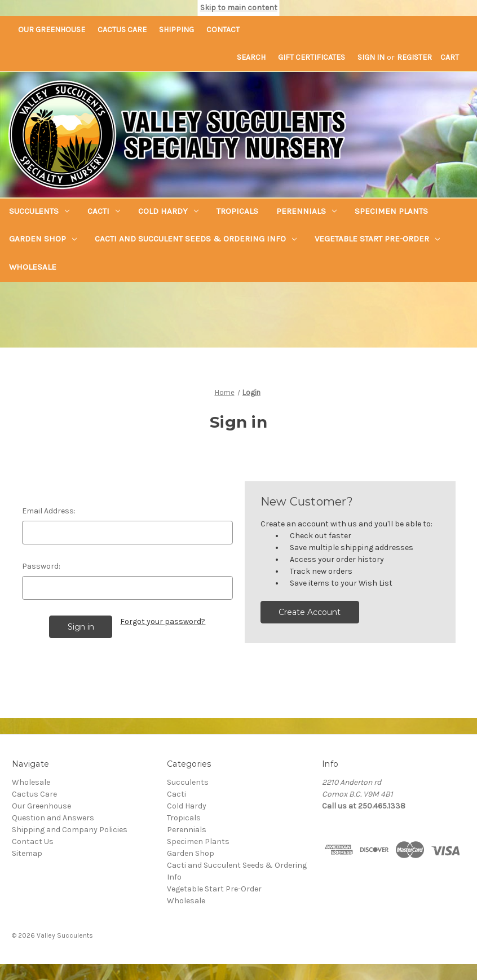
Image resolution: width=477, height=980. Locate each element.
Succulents (39, 211)
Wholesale (33, 267)
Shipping (176, 30)
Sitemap (27, 853)
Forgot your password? (163, 621)
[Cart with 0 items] (450, 57)
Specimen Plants (391, 211)
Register (414, 57)
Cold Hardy (168, 211)
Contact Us (33, 841)
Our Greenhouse (52, 30)
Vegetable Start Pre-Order (377, 239)
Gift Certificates (312, 57)
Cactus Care (122, 30)
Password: (41, 566)
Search (251, 57)
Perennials (306, 211)
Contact (223, 30)
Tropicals (237, 211)
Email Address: (49, 511)
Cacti (104, 211)
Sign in (371, 57)
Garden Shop (43, 239)
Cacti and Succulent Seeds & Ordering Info (196, 239)
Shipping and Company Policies (70, 830)
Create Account (310, 612)
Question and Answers (53, 818)
